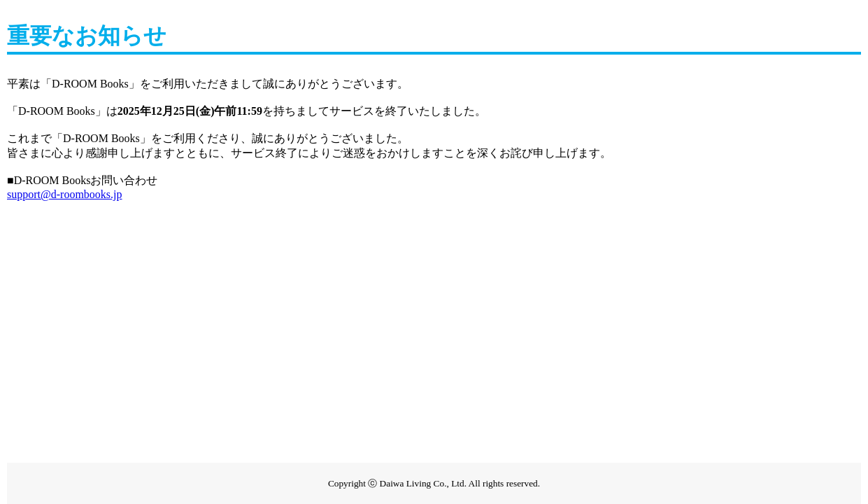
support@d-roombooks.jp (65, 194)
